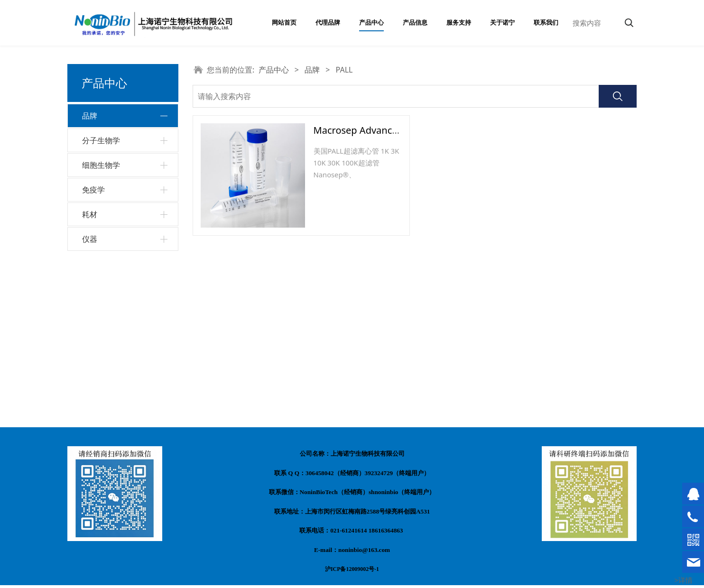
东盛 (95, 171)
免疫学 (93, 345)
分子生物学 (101, 295)
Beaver (100, 221)
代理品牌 (328, 23)
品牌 (90, 116)
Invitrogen (105, 188)
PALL (96, 238)
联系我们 (546, 23)
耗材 (90, 369)
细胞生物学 (101, 320)
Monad (100, 154)
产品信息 (415, 23)
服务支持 (459, 23)
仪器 (90, 394)
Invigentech (107, 271)
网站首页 (284, 23)
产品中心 (371, 23)
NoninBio (103, 138)
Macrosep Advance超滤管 (370, 130)
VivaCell (101, 205)
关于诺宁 (502, 23)
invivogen (104, 254)
